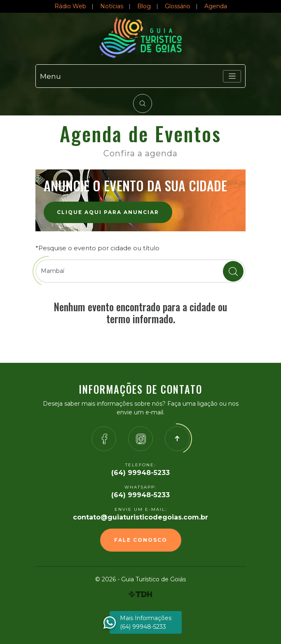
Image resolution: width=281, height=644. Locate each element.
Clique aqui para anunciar (108, 212)
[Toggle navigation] (232, 76)
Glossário (178, 6)
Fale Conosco (141, 540)
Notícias (112, 6)
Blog (144, 6)
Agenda (216, 6)
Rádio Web (70, 6)
